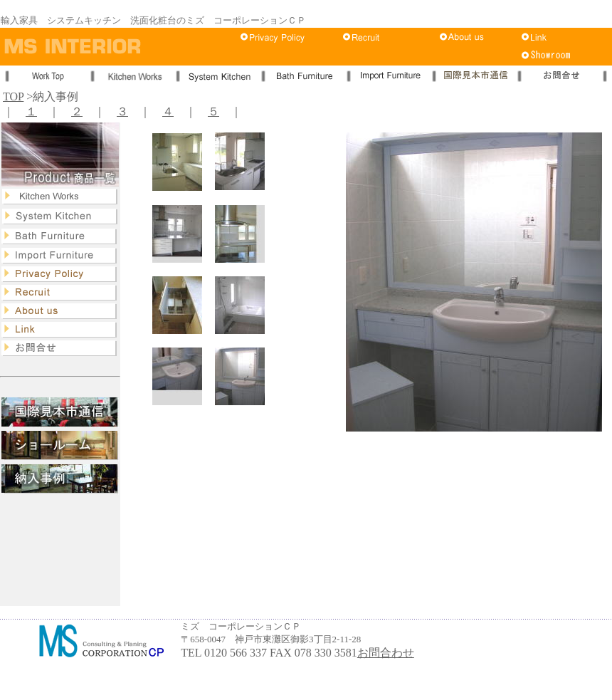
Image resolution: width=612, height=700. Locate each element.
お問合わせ (386, 653)
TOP (13, 96)
